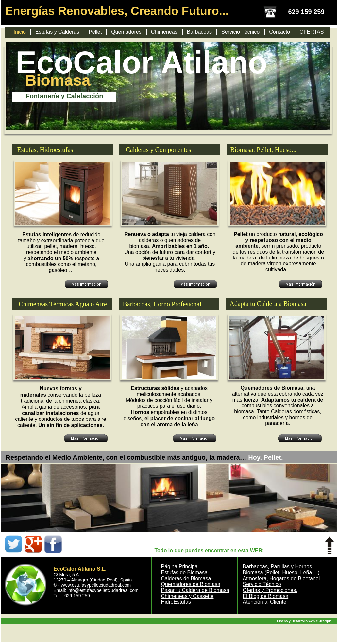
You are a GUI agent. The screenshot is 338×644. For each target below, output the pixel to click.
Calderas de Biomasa (186, 578)
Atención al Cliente (265, 602)
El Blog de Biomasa (266, 596)
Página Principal (180, 567)
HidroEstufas (176, 602)
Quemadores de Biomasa (191, 584)
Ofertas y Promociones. (270, 590)
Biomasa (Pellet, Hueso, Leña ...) (281, 572)
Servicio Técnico (262, 584)
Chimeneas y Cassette (187, 596)
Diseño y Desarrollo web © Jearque (304, 621)
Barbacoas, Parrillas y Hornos (278, 567)
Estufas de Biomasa (184, 572)
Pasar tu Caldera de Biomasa (195, 590)
